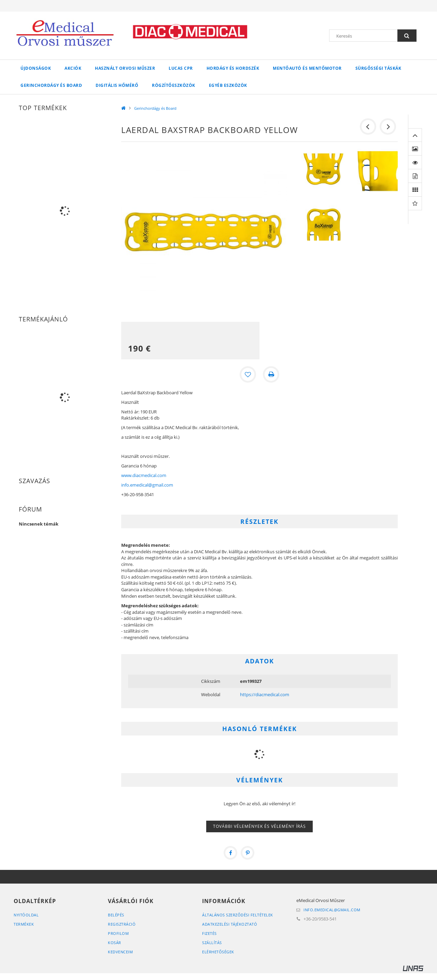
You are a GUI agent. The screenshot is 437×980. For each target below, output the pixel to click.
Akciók (73, 68)
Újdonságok (36, 68)
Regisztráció (122, 924)
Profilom (118, 933)
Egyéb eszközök (228, 85)
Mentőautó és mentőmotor (307, 68)
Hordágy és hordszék (233, 68)
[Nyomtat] (271, 374)
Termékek (24, 924)
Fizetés (209, 933)
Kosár (115, 943)
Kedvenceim (120, 952)
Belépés (116, 915)
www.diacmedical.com (144, 475)
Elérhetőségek (218, 952)
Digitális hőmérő (117, 85)
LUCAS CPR (181, 68)
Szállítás (212, 943)
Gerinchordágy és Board (51, 85)
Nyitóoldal (26, 915)
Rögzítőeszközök (174, 85)
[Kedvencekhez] (248, 374)
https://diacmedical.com (265, 694)
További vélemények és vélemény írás (259, 826)
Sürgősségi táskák (378, 68)
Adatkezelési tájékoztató (230, 924)
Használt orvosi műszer (125, 68)
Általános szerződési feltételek (238, 915)
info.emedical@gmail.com (147, 485)
